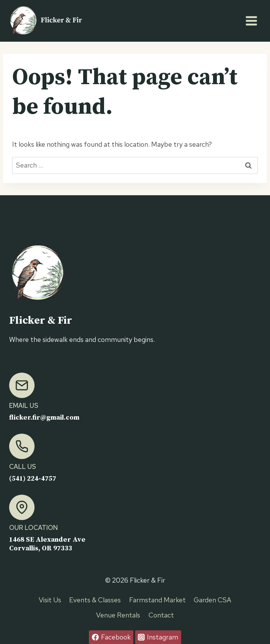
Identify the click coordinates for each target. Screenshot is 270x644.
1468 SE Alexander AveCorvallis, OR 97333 (47, 544)
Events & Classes (95, 600)
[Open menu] (251, 21)
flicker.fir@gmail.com (45, 418)
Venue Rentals (118, 615)
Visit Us (50, 600)
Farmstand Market (157, 600)
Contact (161, 615)
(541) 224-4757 (33, 479)
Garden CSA (212, 600)
